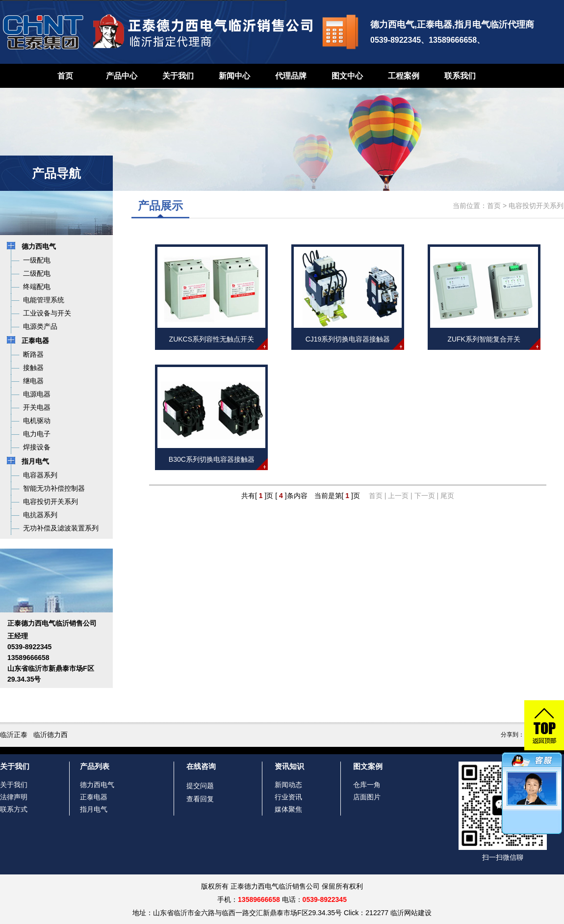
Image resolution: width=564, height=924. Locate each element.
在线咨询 (201, 766)
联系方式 (14, 809)
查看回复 (200, 799)
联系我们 (460, 76)
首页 (65, 76)
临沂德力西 (51, 735)
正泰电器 (94, 797)
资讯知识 (289, 766)
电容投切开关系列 (536, 206)
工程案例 (404, 76)
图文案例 (368, 766)
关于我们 (178, 76)
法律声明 (14, 797)
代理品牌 (291, 76)
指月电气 (94, 809)
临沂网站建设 (411, 913)
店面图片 (367, 797)
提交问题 (200, 786)
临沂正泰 (14, 735)
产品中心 (122, 76)
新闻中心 (234, 76)
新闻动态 (288, 785)
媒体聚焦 (288, 809)
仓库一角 (367, 785)
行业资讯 (288, 797)
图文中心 (347, 76)
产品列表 (95, 766)
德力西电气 (97, 785)
